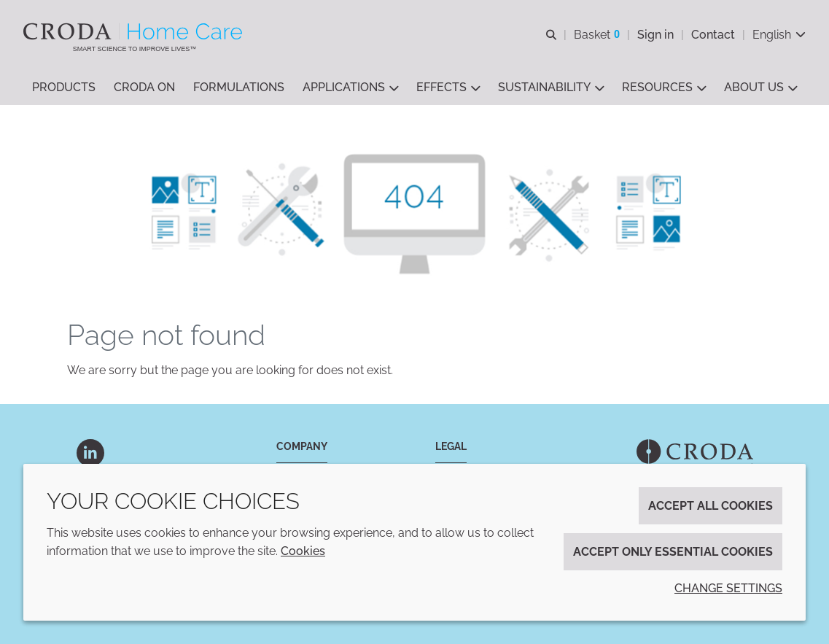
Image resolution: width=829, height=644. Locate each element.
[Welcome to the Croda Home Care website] (135, 31)
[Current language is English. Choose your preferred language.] (779, 35)
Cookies (303, 551)
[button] (64, 88)
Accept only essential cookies (673, 552)
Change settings (728, 588)
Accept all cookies (711, 506)
